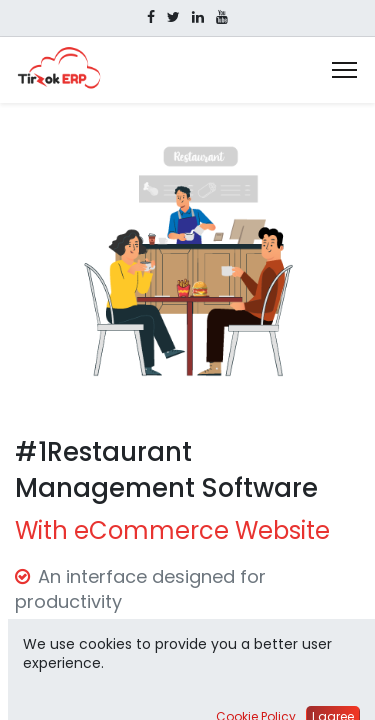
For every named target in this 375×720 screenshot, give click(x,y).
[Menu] (344, 70)
